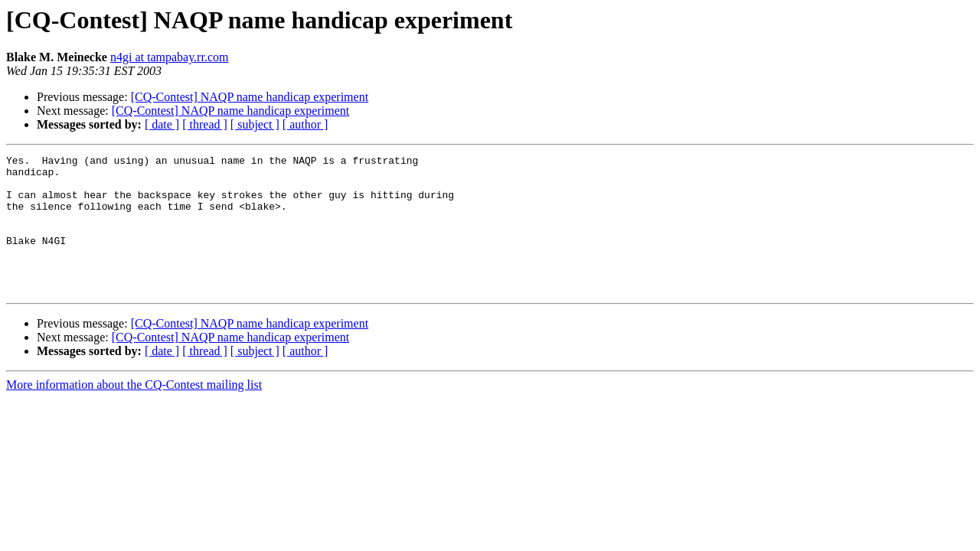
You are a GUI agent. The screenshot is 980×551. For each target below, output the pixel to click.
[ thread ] (205, 124)
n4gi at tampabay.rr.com (169, 57)
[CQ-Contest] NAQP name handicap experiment (250, 97)
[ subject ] (255, 124)
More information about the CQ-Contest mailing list (134, 412)
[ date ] (162, 124)
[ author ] (305, 124)
